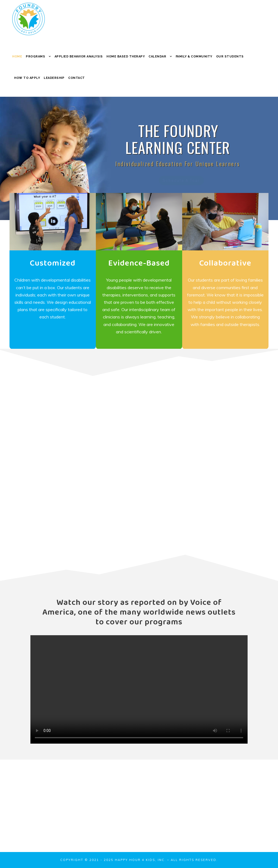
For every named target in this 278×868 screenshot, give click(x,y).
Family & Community (194, 57)
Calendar (157, 57)
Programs (35, 57)
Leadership (54, 78)
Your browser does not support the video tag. (139, 689)
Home (17, 57)
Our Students (230, 57)
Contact (77, 78)
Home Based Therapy (126, 57)
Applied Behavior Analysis (79, 57)
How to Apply (27, 78)
